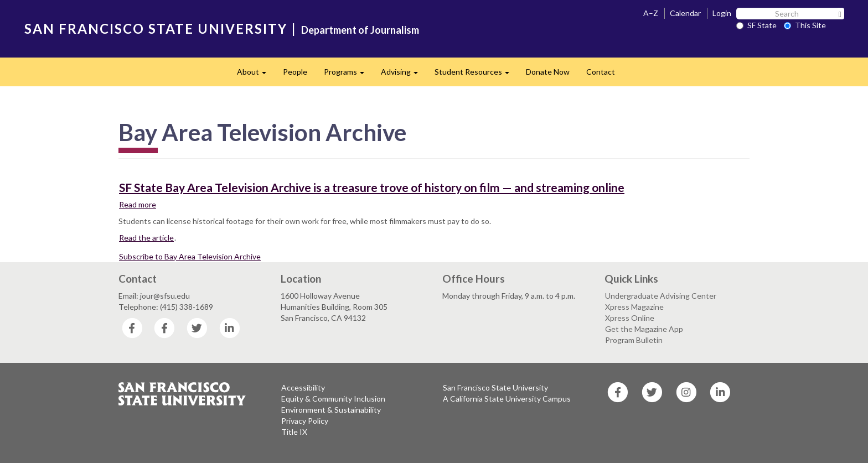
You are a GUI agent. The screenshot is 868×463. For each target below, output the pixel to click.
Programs (348, 75)
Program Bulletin (634, 340)
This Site (805, 25)
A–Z (651, 13)
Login (722, 13)
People (295, 72)
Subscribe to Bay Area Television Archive (190, 256)
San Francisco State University (495, 387)
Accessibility (303, 387)
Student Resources (476, 75)
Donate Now (548, 72)
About (256, 75)
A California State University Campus (507, 399)
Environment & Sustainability (331, 410)
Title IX (294, 432)
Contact (601, 72)
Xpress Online (630, 318)
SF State (756, 25)
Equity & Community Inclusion (333, 399)
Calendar (685, 13)
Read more (138, 204)
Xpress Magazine (634, 307)
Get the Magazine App (644, 329)
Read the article (146, 238)
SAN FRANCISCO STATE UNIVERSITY (156, 28)
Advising (404, 75)
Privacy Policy (305, 421)
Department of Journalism (360, 30)
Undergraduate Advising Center (661, 296)
